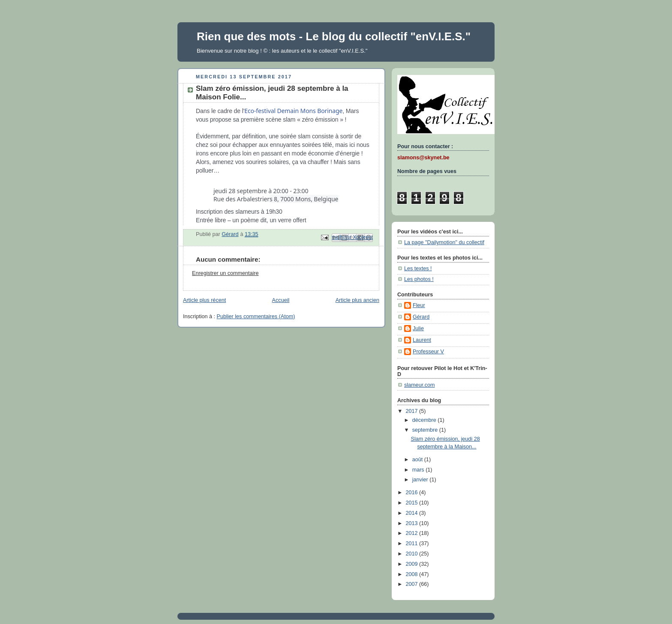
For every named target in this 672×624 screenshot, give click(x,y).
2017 (413, 411)
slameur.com (419, 385)
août (418, 460)
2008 (413, 574)
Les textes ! (418, 269)
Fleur (419, 305)
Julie (418, 328)
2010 (413, 554)
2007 (413, 584)
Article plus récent (204, 300)
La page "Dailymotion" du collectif (444, 242)
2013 (413, 523)
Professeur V (428, 352)
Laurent (422, 340)
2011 (413, 543)
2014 (413, 513)
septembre (426, 430)
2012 (413, 533)
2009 (413, 564)
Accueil (281, 300)
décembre (425, 420)
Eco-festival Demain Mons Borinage (293, 111)
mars (419, 470)
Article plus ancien (357, 300)
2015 (413, 503)
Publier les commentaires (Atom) (256, 316)
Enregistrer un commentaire (225, 273)
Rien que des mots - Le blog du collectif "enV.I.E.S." (334, 36)
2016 (413, 493)
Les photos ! (419, 279)
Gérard (421, 317)
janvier (421, 480)
